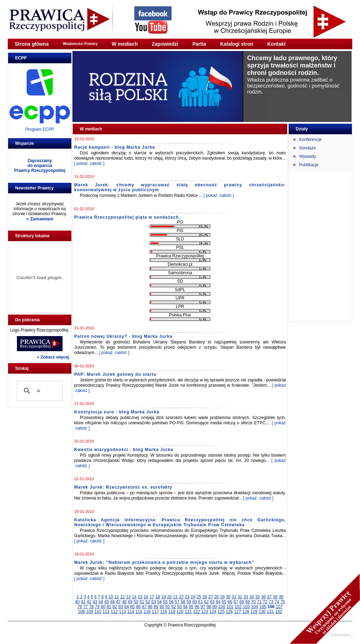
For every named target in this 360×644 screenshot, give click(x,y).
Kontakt (276, 44)
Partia (199, 44)
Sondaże (307, 148)
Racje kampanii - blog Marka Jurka (115, 147)
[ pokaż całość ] (89, 163)
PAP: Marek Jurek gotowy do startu (115, 374)
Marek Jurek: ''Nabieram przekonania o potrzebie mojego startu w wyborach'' (164, 562)
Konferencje (310, 140)
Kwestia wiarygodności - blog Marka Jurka (124, 450)
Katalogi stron (237, 44)
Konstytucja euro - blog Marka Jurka (117, 412)
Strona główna (32, 44)
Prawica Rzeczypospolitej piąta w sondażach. (127, 217)
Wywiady (308, 156)
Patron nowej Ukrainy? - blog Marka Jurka (123, 336)
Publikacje (309, 165)
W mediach (125, 44)
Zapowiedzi (165, 44)
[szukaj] (39, 391)
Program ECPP (40, 129)
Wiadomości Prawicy (80, 44)
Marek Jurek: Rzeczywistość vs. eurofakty (123, 487)
